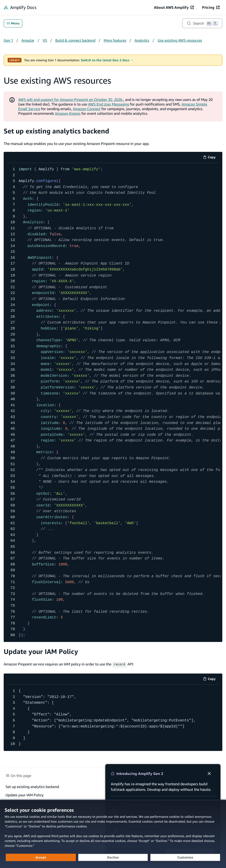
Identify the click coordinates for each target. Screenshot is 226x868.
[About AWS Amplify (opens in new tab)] (174, 7)
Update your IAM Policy (41, 652)
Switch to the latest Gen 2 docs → (107, 60)
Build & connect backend (75, 40)
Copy (211, 158)
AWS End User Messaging (109, 104)
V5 (45, 40)
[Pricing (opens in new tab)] (211, 7)
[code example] (113, 403)
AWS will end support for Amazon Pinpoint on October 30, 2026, (71, 100)
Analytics (142, 40)
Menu (13, 23)
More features (115, 40)
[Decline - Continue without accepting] (113, 857)
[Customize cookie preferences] (185, 857)
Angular (28, 40)
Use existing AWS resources (180, 40)
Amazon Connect (87, 109)
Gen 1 (8, 40)
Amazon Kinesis (68, 113)
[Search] (202, 23)
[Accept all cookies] (41, 857)
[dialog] (113, 834)
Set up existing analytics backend (56, 131)
